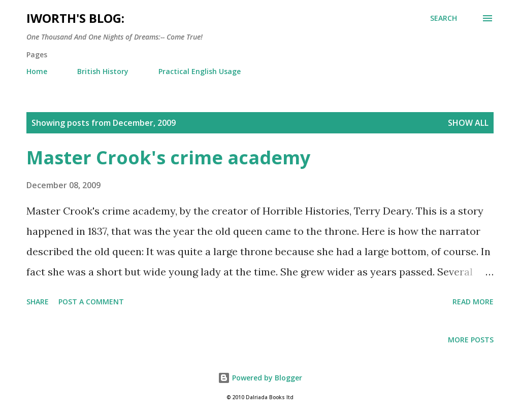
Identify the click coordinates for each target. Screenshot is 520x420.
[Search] (444, 18)
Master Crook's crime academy (168, 157)
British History (103, 71)
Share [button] (38, 302)
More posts (471, 340)
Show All (468, 123)
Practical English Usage (200, 71)
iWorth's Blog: (75, 18)
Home (37, 71)
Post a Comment (91, 302)
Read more (473, 302)
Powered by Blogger (260, 378)
